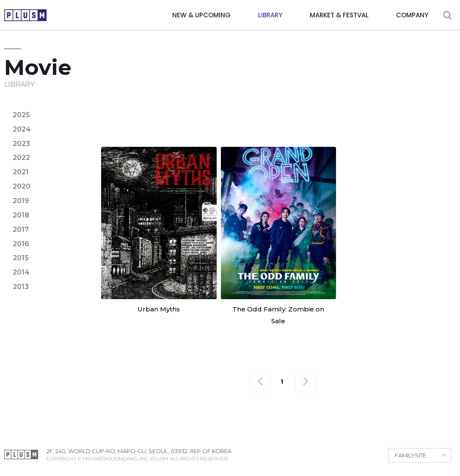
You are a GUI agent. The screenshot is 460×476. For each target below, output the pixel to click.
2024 (22, 129)
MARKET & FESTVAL (339, 15)
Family (399, 107)
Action (127, 107)
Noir (204, 122)
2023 (21, 144)
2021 (21, 172)
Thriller (397, 122)
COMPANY (412, 15)
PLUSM (25, 15)
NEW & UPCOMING (201, 15)
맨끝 (306, 382)
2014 (21, 272)
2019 (21, 201)
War (431, 122)
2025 (21, 115)
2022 (21, 158)
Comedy (267, 107)
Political (277, 122)
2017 (21, 230)
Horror (129, 122)
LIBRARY (270, 15)
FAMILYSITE (410, 455)
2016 (21, 244)
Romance (323, 122)
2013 (21, 287)
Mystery (170, 122)
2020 (22, 186)
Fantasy (436, 107)
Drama (337, 107)
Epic (368, 107)
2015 (21, 258)
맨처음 (260, 382)
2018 (21, 215)
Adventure (171, 107)
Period (236, 122)
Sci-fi (361, 122)
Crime (303, 107)
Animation (223, 107)
